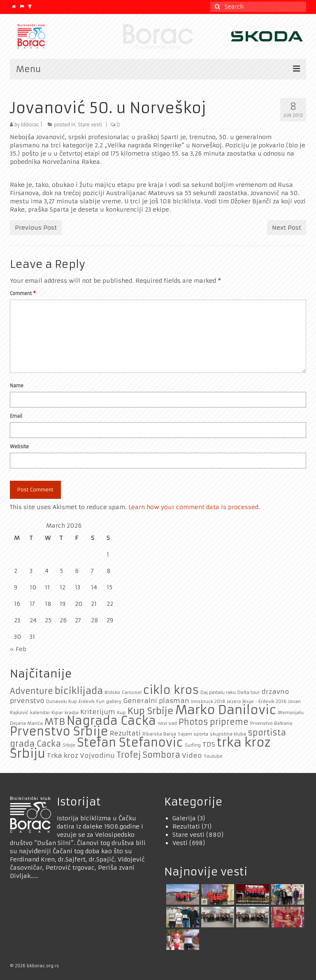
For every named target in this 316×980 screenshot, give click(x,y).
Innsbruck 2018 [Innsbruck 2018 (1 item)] (208, 702)
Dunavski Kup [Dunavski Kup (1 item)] (62, 702)
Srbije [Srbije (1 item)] (69, 745)
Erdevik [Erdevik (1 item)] (87, 702)
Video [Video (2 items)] (192, 755)
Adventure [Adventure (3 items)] (31, 691)
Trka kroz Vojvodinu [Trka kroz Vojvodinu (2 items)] (81, 755)
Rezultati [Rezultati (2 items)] (125, 733)
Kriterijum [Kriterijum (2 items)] (98, 712)
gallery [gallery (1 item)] (114, 702)
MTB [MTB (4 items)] (55, 722)
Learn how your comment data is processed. (194, 507)
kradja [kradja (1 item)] (72, 713)
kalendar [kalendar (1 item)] (40, 713)
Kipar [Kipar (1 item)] (57, 713)
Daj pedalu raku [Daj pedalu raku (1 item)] (218, 693)
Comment (23, 293)
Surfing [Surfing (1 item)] (193, 745)
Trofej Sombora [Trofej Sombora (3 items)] (148, 755)
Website (19, 447)
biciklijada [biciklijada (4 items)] (79, 691)
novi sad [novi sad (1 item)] (167, 723)
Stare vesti (90, 125)
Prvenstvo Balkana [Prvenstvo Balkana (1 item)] (271, 723)
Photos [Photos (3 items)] (193, 722)
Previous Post (36, 228)
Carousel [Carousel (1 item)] (132, 693)
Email (16, 416)
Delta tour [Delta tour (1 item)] (249, 693)
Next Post (287, 228)
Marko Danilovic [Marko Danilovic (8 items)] (226, 710)
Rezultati (186, 826)
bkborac (30, 125)
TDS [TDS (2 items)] (209, 744)
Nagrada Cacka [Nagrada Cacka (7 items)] (111, 721)
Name (17, 386)
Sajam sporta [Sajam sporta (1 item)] (193, 734)
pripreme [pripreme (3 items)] (229, 722)
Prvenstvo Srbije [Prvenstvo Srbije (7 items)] (59, 732)
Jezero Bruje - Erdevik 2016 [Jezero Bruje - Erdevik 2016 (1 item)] (257, 702)
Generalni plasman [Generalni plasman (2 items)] (156, 701)
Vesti (180, 843)
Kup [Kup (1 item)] (121, 713)
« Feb (18, 649)
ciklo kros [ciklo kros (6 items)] (171, 690)
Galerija (184, 818)
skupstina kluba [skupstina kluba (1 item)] (228, 734)
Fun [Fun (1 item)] (100, 702)
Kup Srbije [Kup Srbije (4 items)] (150, 711)
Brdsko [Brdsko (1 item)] (112, 693)
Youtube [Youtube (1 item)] (213, 756)
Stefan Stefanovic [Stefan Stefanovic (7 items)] (130, 743)
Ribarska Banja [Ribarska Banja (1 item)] (159, 734)
